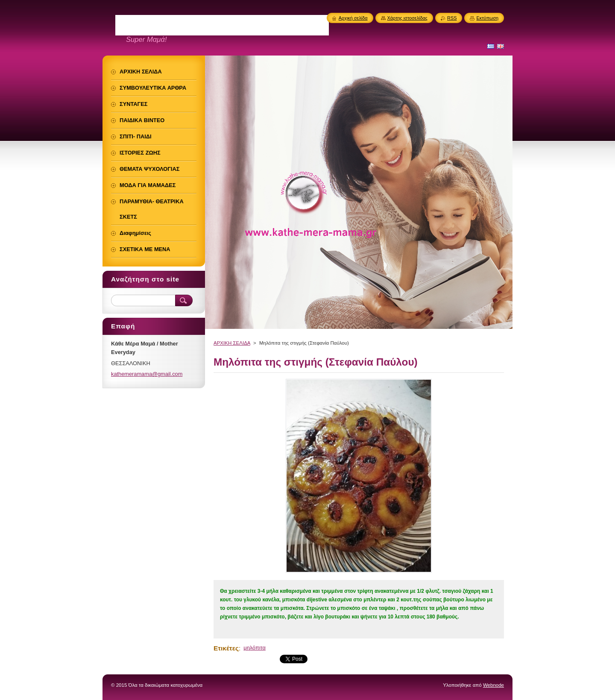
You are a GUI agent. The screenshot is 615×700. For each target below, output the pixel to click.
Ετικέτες (226, 648)
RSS (452, 18)
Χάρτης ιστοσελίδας (408, 18)
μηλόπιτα (255, 648)
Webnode (493, 685)
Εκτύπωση (487, 18)
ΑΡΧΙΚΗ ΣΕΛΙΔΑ (232, 343)
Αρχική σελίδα (353, 18)
